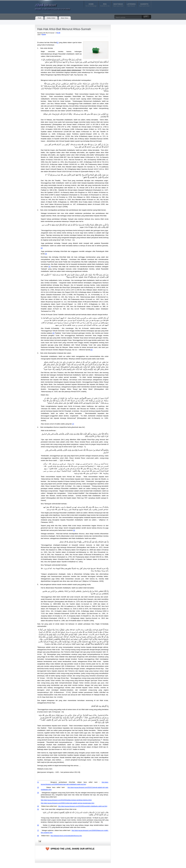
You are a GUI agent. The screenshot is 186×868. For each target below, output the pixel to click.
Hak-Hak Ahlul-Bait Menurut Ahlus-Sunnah (64, 29)
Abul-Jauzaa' (50, 6)
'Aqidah (44, 35)
